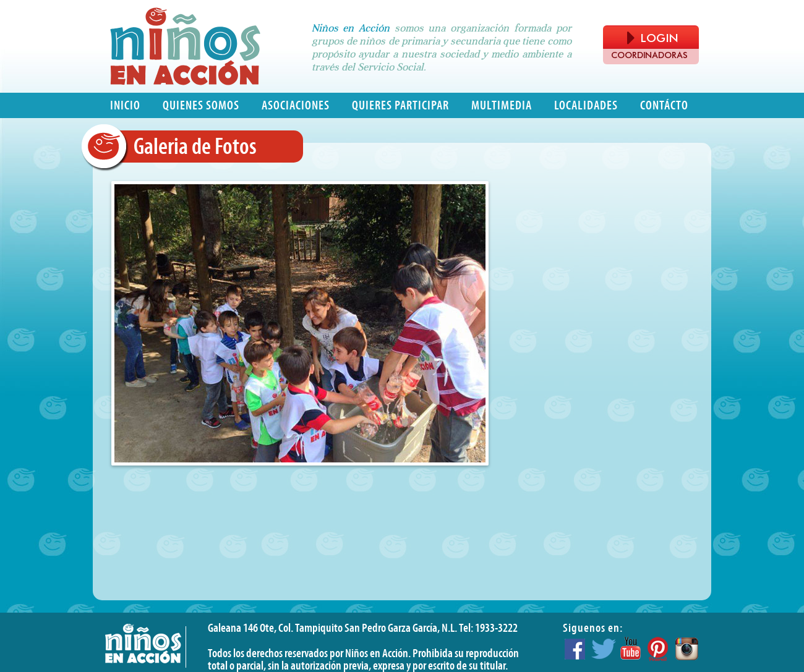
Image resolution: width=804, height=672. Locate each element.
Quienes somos (201, 105)
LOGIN (652, 38)
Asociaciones (296, 105)
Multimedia (502, 105)
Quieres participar (400, 105)
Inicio (125, 105)
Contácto (664, 105)
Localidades (586, 105)
